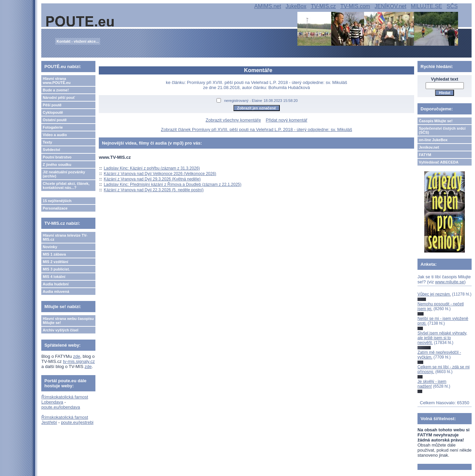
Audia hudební (55, 284)
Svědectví (51, 150)
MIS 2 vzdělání (55, 262)
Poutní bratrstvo (57, 157)
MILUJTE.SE (426, 6)
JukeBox (296, 6)
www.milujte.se (450, 282)
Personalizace (55, 208)
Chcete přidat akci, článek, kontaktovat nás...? (66, 186)
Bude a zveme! (56, 90)
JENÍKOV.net (390, 6)
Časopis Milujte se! (436, 121)
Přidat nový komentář (287, 120)
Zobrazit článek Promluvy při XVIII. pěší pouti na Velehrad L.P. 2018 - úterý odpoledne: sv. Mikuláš (256, 129)
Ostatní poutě (55, 120)
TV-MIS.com (355, 6)
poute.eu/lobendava (61, 407)
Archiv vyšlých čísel (60, 330)
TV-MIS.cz (323, 6)
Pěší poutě (52, 105)
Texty (47, 142)
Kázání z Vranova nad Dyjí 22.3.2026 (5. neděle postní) (154, 190)
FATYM (425, 155)
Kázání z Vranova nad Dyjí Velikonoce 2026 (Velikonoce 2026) (160, 174)
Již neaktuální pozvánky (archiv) (64, 174)
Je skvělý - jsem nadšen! (432, 384)
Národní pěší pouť (59, 98)
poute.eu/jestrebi (77, 422)
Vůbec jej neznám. (434, 294)
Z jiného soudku (57, 165)
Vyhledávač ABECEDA (439, 162)
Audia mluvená (56, 291)
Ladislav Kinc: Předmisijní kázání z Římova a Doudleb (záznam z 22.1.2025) (173, 185)
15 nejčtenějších (57, 201)
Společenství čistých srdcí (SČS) (442, 130)
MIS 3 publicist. (56, 269)
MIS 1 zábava (54, 254)
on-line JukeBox (433, 140)
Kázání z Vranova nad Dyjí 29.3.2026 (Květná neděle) (152, 179)
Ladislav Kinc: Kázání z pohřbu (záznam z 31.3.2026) (152, 168)
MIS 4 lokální (54, 277)
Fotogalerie (53, 127)
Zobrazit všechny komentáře (233, 120)
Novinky (50, 247)
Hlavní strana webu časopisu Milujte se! (68, 321)
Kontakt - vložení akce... (78, 41)
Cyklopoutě (53, 112)
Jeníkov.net (429, 147)
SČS (452, 6)
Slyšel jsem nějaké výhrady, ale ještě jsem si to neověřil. (442, 338)
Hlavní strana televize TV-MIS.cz (65, 237)
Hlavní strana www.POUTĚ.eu (56, 81)
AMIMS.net (268, 6)
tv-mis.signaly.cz (79, 361)
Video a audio (55, 135)
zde (77, 356)
